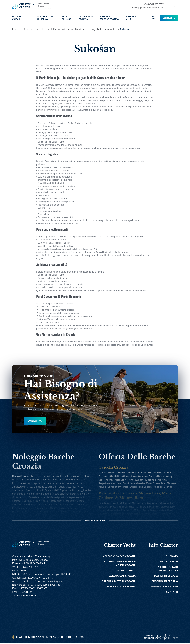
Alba (125, 476)
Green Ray (159, 483)
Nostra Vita (144, 483)
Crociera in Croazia (165, 582)
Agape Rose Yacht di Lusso (142, 514)
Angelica (104, 483)
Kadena (142, 476)
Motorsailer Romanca (119, 510)
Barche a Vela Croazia (131, 18)
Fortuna (103, 476)
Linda (168, 473)
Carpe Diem (114, 487)
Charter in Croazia (22, 29)
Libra (133, 476)
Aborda (132, 473)
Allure (102, 487)
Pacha (109, 480)
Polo (126, 487)
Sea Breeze (145, 487)
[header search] (154, 18)
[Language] (172, 6)
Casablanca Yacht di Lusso (114, 503)
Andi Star (120, 480)
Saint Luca (129, 483)
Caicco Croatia (107, 473)
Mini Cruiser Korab (147, 507)
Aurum (139, 480)
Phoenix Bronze (163, 487)
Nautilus (116, 483)
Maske (171, 483)
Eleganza (151, 480)
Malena (162, 480)
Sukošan (125, 29)
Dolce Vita (155, 476)
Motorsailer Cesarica (122, 507)
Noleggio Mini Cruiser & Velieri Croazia (46, 18)
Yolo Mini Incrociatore (150, 517)
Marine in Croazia (166, 577)
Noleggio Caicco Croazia (18, 18)
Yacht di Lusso (67, 18)
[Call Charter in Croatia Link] (148, 4)
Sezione (95, 521)
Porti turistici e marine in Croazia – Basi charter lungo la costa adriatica (76, 29)
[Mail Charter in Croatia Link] (148, 8)
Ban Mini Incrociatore (122, 517)
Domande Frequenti (165, 587)
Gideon (158, 473)
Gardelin (115, 476)
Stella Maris (145, 473)
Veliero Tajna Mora (145, 510)
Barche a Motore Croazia (109, 18)
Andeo (121, 473)
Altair (134, 487)
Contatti (172, 593)
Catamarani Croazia (86, 18)
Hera (130, 480)
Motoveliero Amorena (145, 503)
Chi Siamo (172, 557)
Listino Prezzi (169, 562)
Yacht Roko (118, 514)
